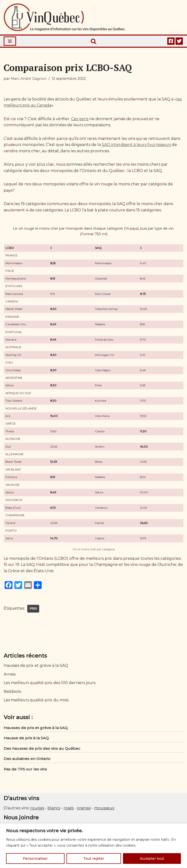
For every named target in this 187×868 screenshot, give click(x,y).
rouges (37, 809)
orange (84, 809)
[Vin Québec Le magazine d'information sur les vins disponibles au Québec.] (65, 17)
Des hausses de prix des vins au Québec (42, 749)
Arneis (10, 675)
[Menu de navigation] (10, 41)
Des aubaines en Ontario (27, 759)
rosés (69, 809)
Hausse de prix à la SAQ (26, 739)
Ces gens (80, 119)
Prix (33, 609)
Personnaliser (35, 859)
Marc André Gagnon (29, 79)
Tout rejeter (94, 859)
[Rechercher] (93, 41)
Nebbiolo (13, 692)
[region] (93, 846)
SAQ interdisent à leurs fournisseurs (137, 145)
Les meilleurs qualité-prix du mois (36, 701)
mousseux (104, 809)
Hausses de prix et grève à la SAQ (36, 666)
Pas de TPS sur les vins (25, 770)
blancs (54, 809)
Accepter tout (152, 859)
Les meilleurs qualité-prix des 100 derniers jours (50, 683)
